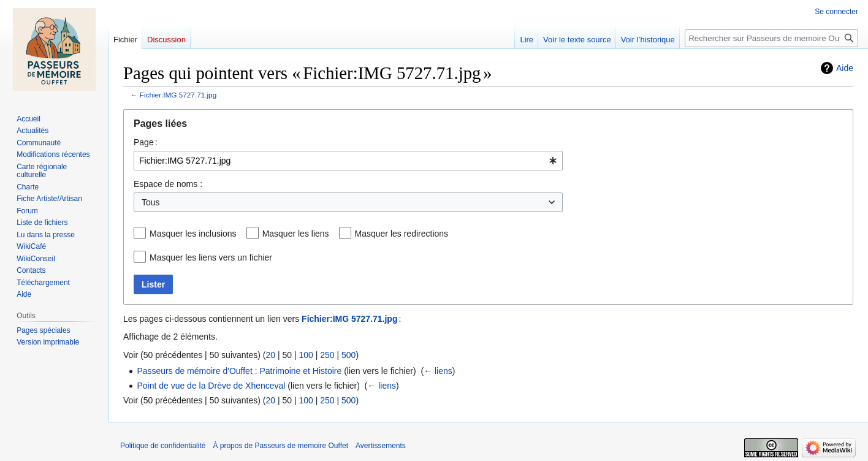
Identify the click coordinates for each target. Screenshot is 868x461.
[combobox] (348, 161)
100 (306, 355)
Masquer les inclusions (193, 234)
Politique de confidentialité (163, 446)
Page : (146, 142)
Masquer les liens (296, 234)
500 (348, 355)
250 (327, 355)
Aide (845, 68)
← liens (438, 371)
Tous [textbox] (151, 202)
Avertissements (381, 446)
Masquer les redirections (402, 234)
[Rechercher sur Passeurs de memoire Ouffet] (771, 38)
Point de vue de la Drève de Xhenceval (211, 386)
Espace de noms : (168, 184)
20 (270, 355)
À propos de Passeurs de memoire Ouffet (280, 446)
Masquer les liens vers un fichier (211, 257)
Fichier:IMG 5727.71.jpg (178, 95)
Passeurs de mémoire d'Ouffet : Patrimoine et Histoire (239, 371)
